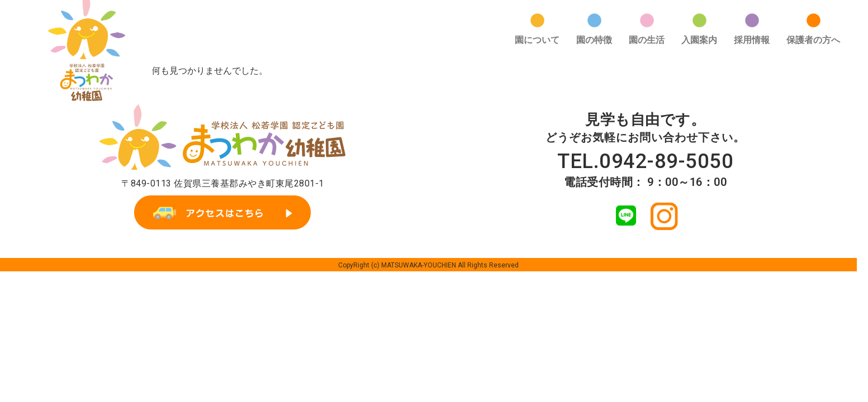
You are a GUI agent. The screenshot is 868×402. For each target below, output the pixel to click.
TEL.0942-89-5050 (646, 144)
